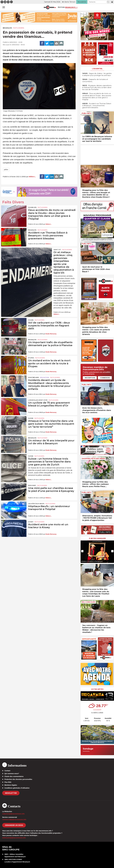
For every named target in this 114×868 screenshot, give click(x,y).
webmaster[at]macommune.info (14, 838)
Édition (61, 7)
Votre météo (97, 689)
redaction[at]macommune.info (13, 814)
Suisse (31, 418)
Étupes (31, 358)
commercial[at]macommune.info (14, 820)
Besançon (7, 28)
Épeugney (32, 485)
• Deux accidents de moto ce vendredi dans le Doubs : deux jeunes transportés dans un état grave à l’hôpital (97, 97)
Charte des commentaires (14, 776)
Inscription (90, 378)
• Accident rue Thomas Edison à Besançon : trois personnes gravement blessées (97, 106)
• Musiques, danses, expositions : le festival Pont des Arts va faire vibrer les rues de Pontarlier (97, 87)
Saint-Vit (57, 250)
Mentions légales (11, 785)
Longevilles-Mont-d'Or (38, 400)
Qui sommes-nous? (12, 774)
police (6, 170)
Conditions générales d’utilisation (17, 788)
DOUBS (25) (32, 207)
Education (45, 377)
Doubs (31, 320)
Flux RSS (8, 782)
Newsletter (11, 793)
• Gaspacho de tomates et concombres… (95, 80)
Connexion (105, 378)
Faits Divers (19, 28)
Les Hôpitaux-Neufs (36, 504)
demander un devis (14, 825)
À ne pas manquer (97, 538)
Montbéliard (34, 377)
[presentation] (82, 551)
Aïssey (31, 522)
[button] (108, 2)
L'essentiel (97, 69)
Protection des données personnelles (18, 779)
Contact (7, 771)
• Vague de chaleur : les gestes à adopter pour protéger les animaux (97, 74)
